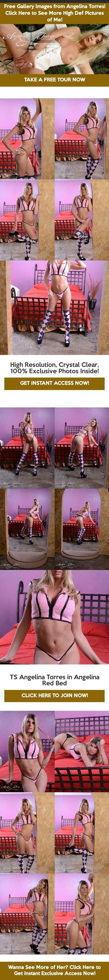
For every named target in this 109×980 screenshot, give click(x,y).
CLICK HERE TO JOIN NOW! (55, 696)
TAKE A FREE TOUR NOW (55, 80)
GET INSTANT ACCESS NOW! (54, 384)
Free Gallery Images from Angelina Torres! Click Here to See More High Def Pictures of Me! (55, 13)
